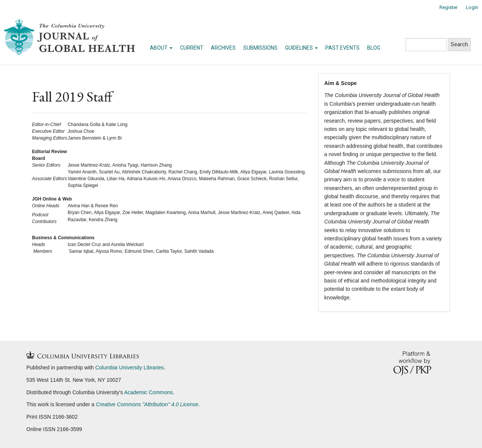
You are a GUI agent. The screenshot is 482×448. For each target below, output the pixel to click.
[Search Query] (426, 45)
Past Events (342, 48)
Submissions (260, 48)
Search (459, 44)
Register (448, 7)
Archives (223, 48)
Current (192, 48)
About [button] (161, 48)
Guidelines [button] (301, 48)
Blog (374, 48)
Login (472, 7)
